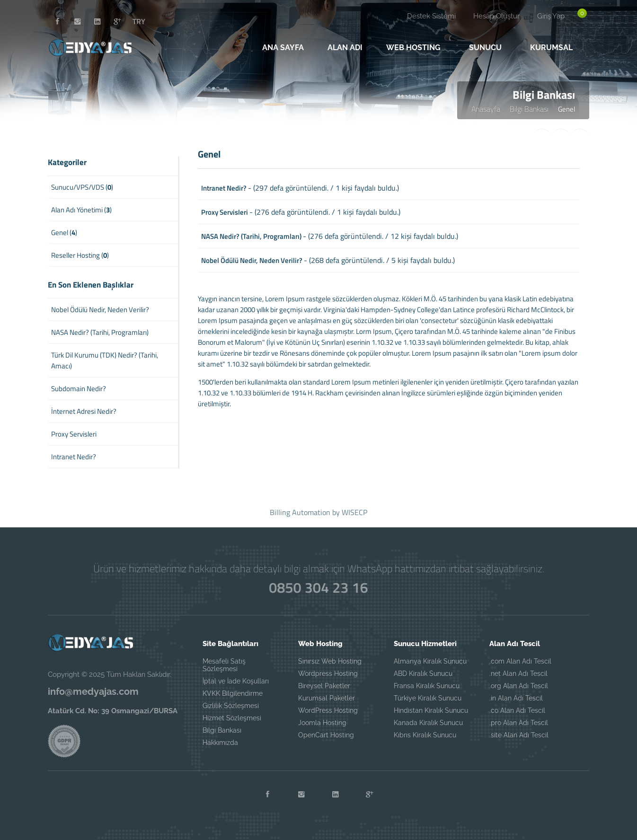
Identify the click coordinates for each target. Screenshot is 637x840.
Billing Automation (300, 512)
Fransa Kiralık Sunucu (427, 686)
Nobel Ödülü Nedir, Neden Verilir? (252, 260)
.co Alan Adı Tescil (517, 710)
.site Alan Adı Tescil (519, 735)
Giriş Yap (551, 16)
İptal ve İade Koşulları (236, 681)
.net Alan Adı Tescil (518, 674)
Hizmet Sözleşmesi (232, 718)
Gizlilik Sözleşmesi (231, 706)
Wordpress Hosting (328, 674)
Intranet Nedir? (224, 188)
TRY (139, 21)
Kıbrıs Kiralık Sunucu (425, 735)
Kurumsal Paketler (327, 698)
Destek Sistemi (431, 16)
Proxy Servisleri (225, 212)
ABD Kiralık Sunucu (423, 674)
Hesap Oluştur (496, 16)
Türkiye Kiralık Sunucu (428, 698)
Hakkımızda (220, 743)
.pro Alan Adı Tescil (519, 723)
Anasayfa (486, 109)
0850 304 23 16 (318, 587)
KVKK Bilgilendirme (233, 693)
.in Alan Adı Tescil (516, 698)
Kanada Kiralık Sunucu (428, 723)
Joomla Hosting (322, 723)
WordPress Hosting (328, 710)
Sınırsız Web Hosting (330, 661)
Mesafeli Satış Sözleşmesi (224, 665)
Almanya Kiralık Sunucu (430, 661)
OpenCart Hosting (326, 735)
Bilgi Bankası (529, 109)
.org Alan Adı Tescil (519, 686)
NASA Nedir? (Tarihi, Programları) (251, 236)
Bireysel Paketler (324, 686)
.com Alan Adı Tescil (520, 661)
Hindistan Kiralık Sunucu (431, 710)
